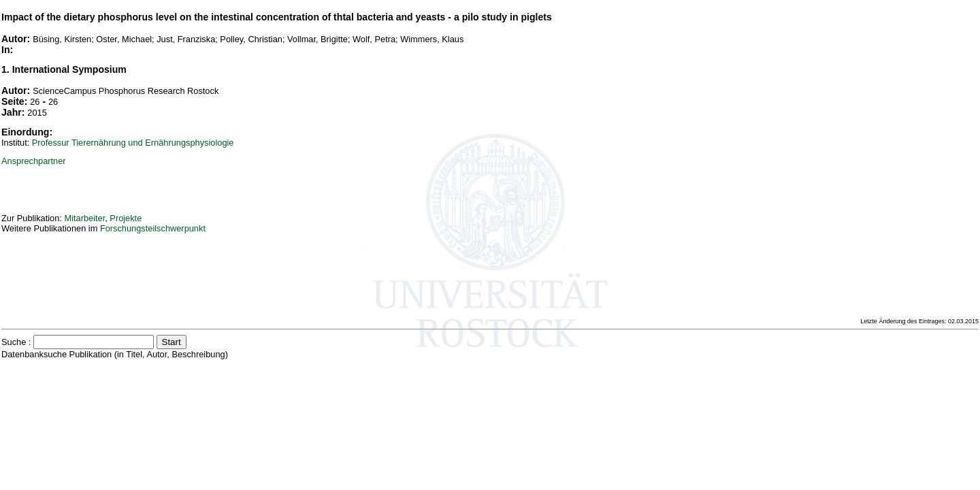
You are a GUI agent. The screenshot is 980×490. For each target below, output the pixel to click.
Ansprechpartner (34, 161)
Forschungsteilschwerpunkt (153, 228)
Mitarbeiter (84, 218)
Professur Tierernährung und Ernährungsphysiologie (133, 143)
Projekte (126, 218)
